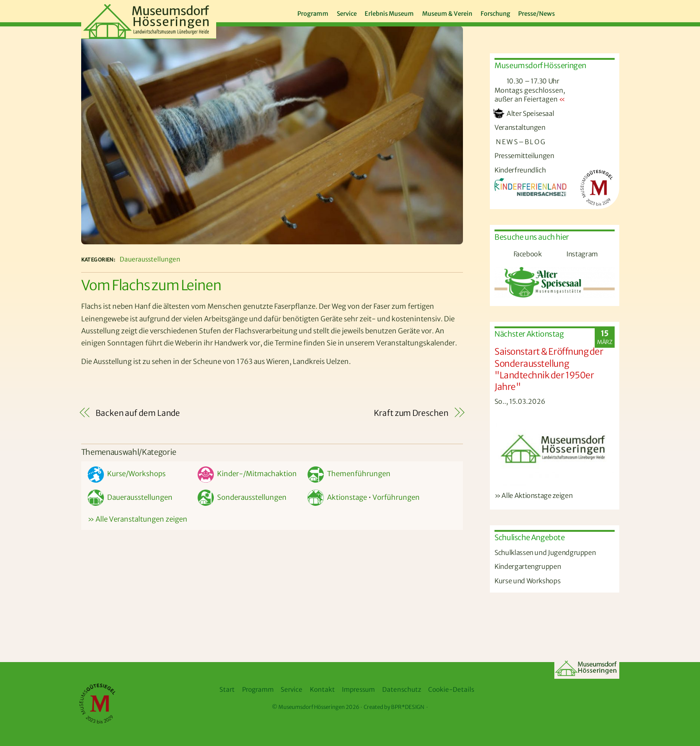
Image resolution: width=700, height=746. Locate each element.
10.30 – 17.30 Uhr (527, 81)
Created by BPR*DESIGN (394, 707)
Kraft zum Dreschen (411, 413)
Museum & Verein (447, 14)
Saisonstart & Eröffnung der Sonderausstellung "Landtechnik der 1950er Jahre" (549, 369)
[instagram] (596, 12)
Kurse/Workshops (127, 474)
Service (347, 14)
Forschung (495, 14)
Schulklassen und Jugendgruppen (545, 553)
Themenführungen (349, 474)
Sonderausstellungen (242, 497)
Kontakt (322, 690)
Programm (313, 14)
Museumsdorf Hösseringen (311, 707)
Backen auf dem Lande (138, 413)
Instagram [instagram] (572, 254)
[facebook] (577, 12)
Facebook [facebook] (517, 254)
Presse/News (536, 14)
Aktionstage (337, 497)
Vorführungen (396, 497)
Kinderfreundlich (520, 170)
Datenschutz (402, 690)
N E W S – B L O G (520, 142)
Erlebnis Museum (389, 14)
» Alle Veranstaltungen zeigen (138, 519)
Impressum (358, 690)
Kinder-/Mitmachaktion (247, 474)
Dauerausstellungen (150, 259)
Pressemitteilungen (524, 156)
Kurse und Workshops (527, 581)
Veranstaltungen (520, 128)
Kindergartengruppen (528, 567)
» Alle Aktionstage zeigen (533, 496)
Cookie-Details (451, 690)
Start (227, 690)
